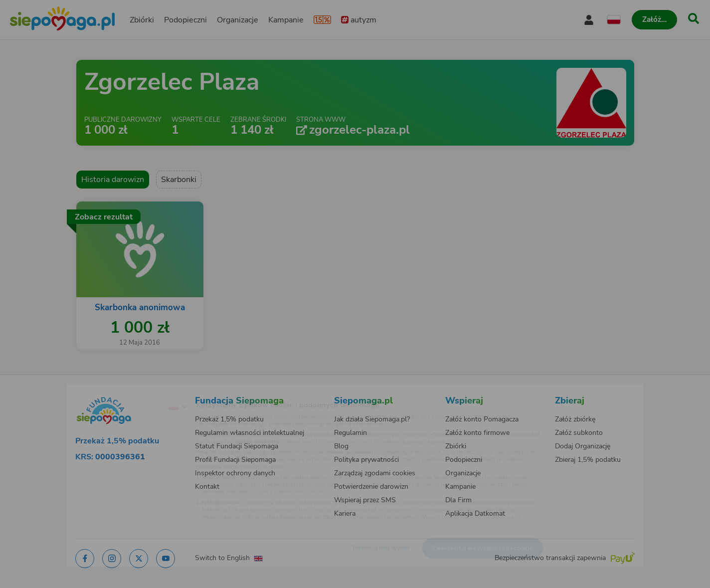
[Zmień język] (136, 391)
